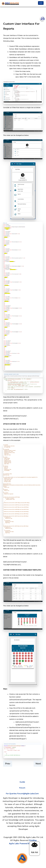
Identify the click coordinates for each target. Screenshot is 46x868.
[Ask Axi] (36, 845)
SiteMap (33, 840)
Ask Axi (36, 852)
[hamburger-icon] (41, 3)
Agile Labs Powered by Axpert (23, 844)
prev (8, 764)
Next (38, 764)
